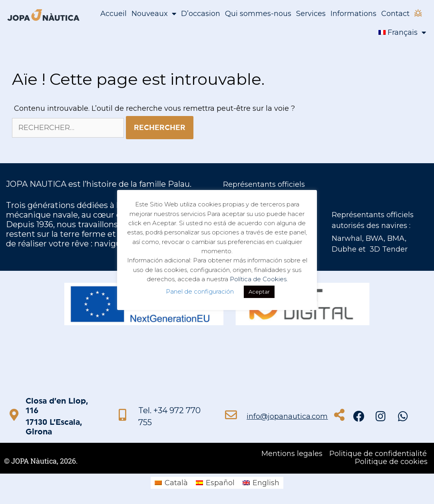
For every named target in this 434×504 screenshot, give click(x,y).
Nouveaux (154, 14)
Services (311, 14)
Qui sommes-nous (258, 14)
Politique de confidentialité (378, 454)
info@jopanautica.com (287, 416)
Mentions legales (292, 454)
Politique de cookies (391, 462)
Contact (395, 14)
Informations (353, 14)
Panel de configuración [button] (200, 291)
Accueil (113, 14)
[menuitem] (402, 32)
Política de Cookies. (259, 279)
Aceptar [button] (259, 292)
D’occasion (201, 14)
